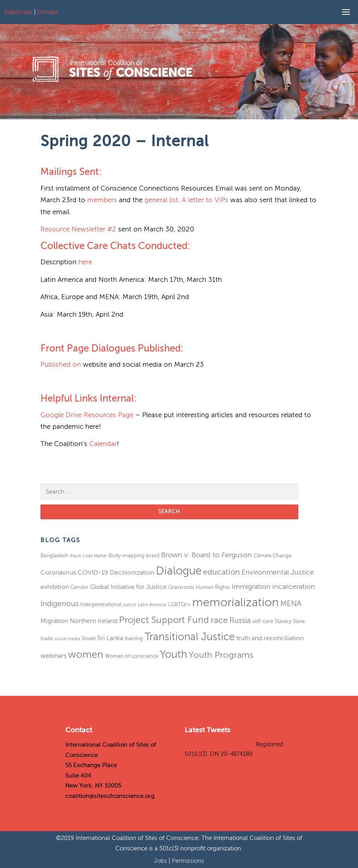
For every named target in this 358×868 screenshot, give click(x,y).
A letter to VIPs (205, 200)
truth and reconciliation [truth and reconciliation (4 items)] (270, 638)
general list (161, 200)
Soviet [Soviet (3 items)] (89, 638)
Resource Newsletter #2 (78, 229)
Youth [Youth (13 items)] (173, 654)
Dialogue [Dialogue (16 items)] (179, 571)
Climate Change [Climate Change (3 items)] (273, 556)
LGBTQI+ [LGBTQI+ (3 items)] (179, 604)
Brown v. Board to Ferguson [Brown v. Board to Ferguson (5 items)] (206, 555)
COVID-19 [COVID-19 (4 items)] (93, 573)
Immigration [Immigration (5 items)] (251, 587)
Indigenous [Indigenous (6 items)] (59, 604)
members (102, 200)
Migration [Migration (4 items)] (54, 621)
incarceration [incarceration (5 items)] (294, 587)
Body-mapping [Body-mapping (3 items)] (127, 556)
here (85, 262)
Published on (61, 365)
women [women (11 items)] (86, 655)
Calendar (103, 444)
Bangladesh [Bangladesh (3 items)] (54, 556)
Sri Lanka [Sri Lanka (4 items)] (110, 638)
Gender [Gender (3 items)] (79, 587)
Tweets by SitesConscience (219, 744)
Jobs (161, 861)
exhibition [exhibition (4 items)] (55, 587)
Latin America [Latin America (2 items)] (152, 605)
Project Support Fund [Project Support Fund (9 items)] (164, 620)
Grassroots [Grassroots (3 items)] (181, 587)
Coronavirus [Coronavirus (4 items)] (58, 573)
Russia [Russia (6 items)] (240, 620)
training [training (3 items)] (134, 638)
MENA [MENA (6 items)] (291, 604)
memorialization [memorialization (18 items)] (235, 602)
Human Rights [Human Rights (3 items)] (213, 587)
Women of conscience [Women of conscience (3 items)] (132, 656)
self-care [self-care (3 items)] (263, 621)
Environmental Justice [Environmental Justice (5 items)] (278, 572)
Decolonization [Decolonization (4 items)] (132, 573)
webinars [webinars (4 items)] (53, 656)
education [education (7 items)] (221, 572)
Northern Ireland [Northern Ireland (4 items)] (94, 621)
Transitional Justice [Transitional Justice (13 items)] (190, 637)
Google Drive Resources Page (87, 415)
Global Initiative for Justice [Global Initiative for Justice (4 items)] (128, 587)
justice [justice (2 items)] (130, 605)
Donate (48, 12)
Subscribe (18, 12)
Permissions (188, 861)
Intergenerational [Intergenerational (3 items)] (101, 604)
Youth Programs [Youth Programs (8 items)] (221, 655)
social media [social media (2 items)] (67, 639)
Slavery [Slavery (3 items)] (283, 621)
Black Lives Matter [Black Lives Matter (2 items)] (88, 556)
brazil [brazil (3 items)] (153, 556)
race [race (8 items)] (219, 620)
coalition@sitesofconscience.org (110, 796)
